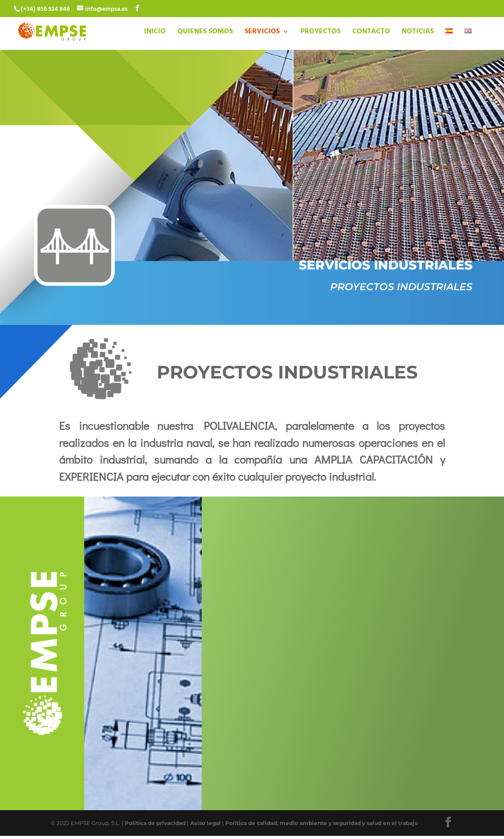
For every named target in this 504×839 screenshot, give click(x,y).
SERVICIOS (262, 33)
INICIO (155, 33)
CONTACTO (371, 33)
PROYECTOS (320, 33)
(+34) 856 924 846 (45, 9)
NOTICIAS (418, 33)
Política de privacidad (155, 823)
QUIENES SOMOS (205, 33)
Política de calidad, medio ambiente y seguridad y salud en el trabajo (322, 823)
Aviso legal (205, 823)
